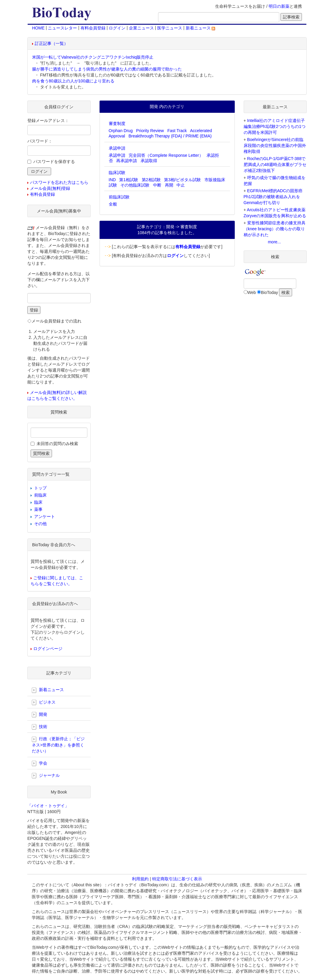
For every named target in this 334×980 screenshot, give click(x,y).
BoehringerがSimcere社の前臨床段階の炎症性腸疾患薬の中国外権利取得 (275, 145)
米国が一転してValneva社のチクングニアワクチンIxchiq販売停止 (93, 57)
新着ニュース (201, 28)
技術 (40, 727)
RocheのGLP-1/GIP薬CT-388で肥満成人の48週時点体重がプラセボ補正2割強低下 (275, 165)
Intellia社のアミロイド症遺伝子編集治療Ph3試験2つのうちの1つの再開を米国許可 (275, 126)
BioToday (270, 292)
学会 (40, 763)
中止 (181, 185)
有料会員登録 (93, 28)
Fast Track (177, 131)
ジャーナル (46, 776)
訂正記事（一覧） (51, 43)
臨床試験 (117, 173)
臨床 (38, 502)
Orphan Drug (121, 131)
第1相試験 (129, 180)
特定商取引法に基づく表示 (177, 879)
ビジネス (44, 702)
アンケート (45, 516)
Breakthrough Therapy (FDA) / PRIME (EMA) (170, 136)
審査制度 (117, 123)
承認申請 (117, 148)
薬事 (38, 509)
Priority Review (150, 131)
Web (252, 292)
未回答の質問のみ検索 (57, 444)
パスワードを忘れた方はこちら (59, 182)
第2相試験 (151, 180)
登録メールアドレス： (48, 120)
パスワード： (40, 141)
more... (274, 242)
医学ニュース (170, 28)
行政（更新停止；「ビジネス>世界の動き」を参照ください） (58, 745)
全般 (113, 204)
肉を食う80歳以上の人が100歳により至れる (73, 81)
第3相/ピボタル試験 (182, 180)
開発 (40, 715)
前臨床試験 (119, 197)
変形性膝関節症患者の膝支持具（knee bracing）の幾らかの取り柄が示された (275, 229)
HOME (38, 28)
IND (112, 180)
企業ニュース (141, 28)
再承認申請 (127, 161)
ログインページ (48, 649)
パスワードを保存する (54, 162)
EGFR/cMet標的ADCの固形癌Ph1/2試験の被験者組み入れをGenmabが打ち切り (273, 197)
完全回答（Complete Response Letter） (166, 155)
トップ (40, 488)
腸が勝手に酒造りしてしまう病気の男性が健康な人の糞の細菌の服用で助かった (107, 69)
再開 (169, 185)
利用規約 (140, 879)
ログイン (117, 28)
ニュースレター (62, 28)
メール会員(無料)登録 (50, 188)
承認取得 (149, 161)
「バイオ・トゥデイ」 (48, 806)
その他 (40, 524)
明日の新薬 (279, 6)
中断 (157, 185)
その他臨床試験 (135, 185)
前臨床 (40, 495)
